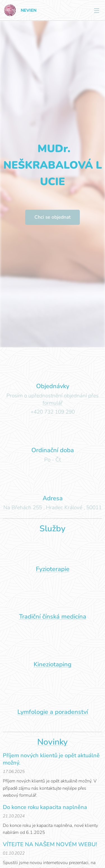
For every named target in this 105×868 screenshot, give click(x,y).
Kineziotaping (53, 664)
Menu (97, 11)
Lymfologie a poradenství (53, 712)
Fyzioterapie (53, 569)
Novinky (53, 742)
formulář (53, 403)
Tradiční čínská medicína (53, 617)
